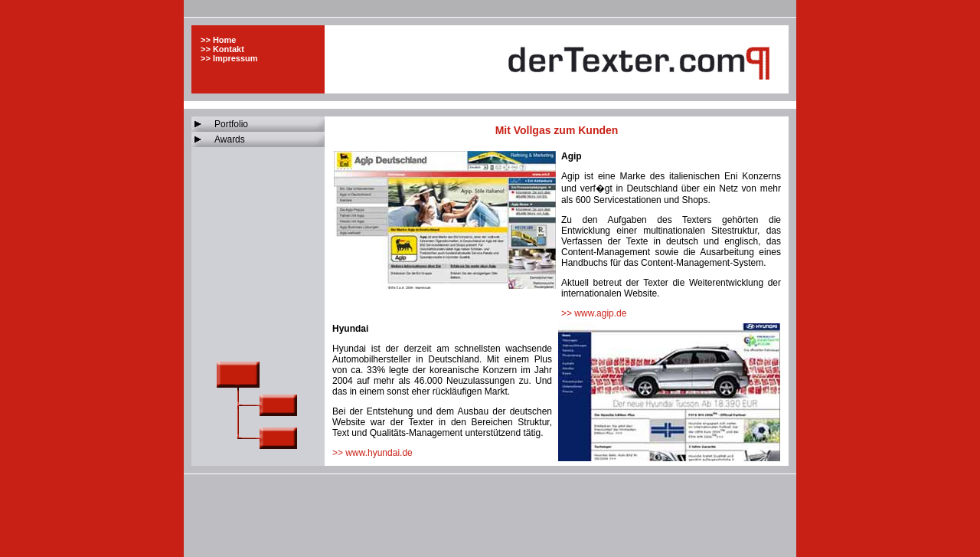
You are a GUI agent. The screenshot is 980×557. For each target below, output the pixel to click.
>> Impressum (229, 58)
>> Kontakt (222, 49)
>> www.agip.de (594, 313)
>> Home (218, 40)
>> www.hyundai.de (372, 453)
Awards (230, 139)
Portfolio (231, 124)
